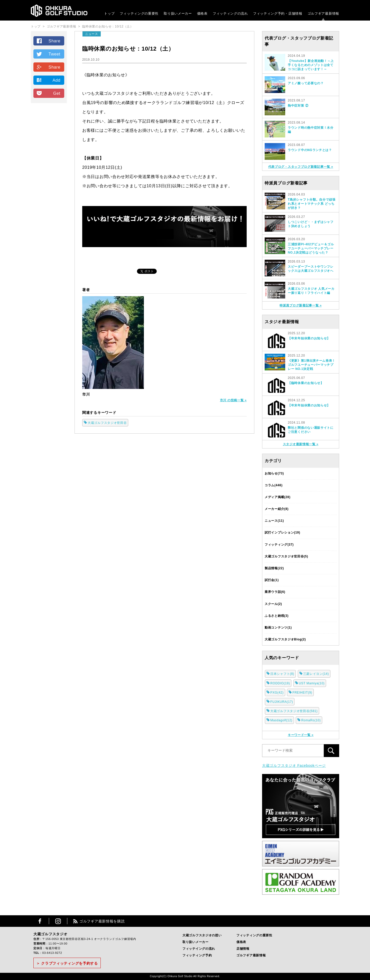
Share (54, 41)
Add (56, 80)
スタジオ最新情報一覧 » (301, 444)
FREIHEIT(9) (302, 693)
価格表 (202, 13)
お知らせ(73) (274, 473)
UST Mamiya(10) (312, 683)
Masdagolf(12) (281, 720)
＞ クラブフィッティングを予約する (67, 963)
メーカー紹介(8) (277, 509)
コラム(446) (274, 485)
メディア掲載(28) (277, 497)
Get (57, 93)
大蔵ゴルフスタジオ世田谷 (107, 423)
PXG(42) (277, 693)
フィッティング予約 (278, 13)
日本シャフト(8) (282, 674)
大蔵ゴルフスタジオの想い (202, 935)
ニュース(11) (274, 521)
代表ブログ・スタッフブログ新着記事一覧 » (301, 167)
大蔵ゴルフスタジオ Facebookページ (294, 766)
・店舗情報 (294, 13)
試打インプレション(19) (282, 533)
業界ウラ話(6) (275, 592)
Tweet (54, 54)
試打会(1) (272, 580)
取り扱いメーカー (178, 13)
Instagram (58, 921)
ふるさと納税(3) (277, 616)
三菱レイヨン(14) (316, 674)
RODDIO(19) (280, 683)
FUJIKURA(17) (282, 702)
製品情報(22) (274, 568)
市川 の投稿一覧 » (233, 400)
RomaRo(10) (311, 720)
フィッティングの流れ (230, 13)
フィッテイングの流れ (199, 949)
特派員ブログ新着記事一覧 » (301, 305)
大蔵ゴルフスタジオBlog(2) (285, 639)
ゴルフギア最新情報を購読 (102, 921)
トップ (109, 13)
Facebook (40, 921)
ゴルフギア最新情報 (323, 13)
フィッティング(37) (279, 545)
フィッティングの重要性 (139, 13)
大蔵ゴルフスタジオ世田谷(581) (294, 711)
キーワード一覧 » (301, 735)
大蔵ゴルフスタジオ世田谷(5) (286, 556)
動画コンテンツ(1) (278, 628)
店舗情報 (243, 949)
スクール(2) (273, 604)
